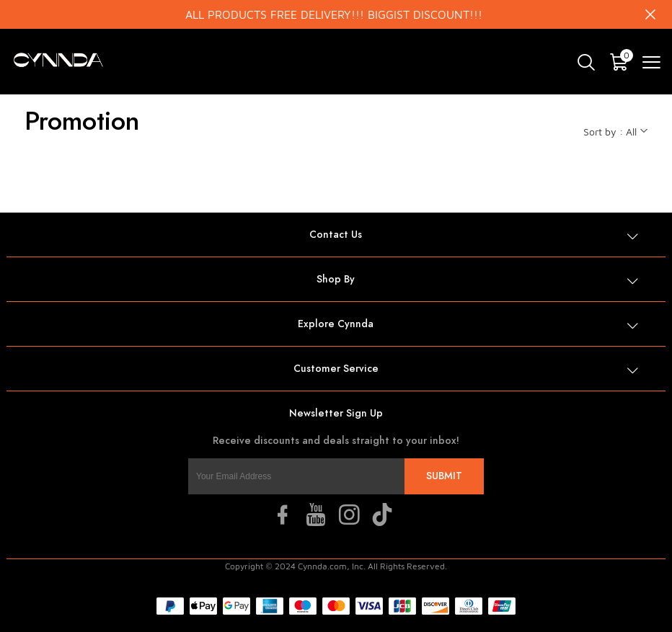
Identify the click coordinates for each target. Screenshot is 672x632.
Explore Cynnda (336, 324)
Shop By (336, 279)
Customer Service (336, 369)
